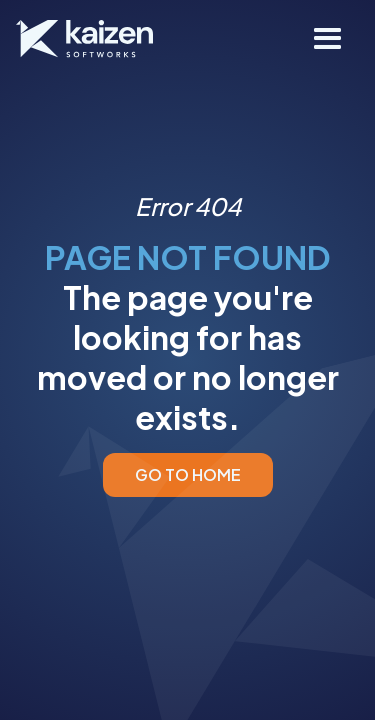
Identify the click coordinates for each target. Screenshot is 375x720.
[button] (328, 39)
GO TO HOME (188, 474)
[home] (84, 39)
